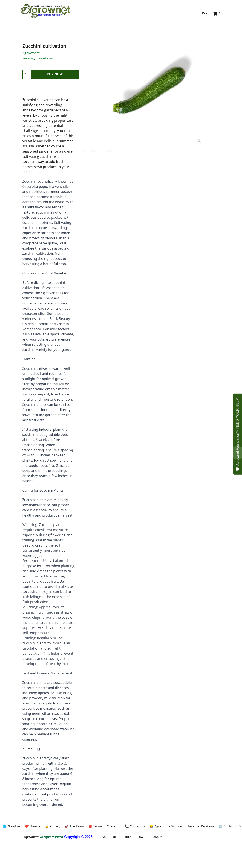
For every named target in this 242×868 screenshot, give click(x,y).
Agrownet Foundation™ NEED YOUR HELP (238, 435)
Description (91, 151)
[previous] (236, 826)
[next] (240, 826)
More (108, 151)
